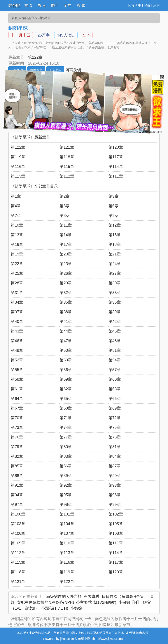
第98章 (66, 505)
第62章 (66, 389)
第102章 (116, 514)
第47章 (66, 341)
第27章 (115, 273)
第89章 (66, 476)
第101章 (67, 514)
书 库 (42, 5)
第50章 (66, 350)
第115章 (67, 167)
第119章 (18, 157)
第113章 (18, 176)
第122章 (35, 57)
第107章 (67, 533)
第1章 (16, 196)
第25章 (17, 273)
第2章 (65, 196)
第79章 (17, 447)
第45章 (115, 331)
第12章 (115, 225)
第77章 (66, 437)
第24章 (115, 264)
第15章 (115, 235)
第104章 (67, 524)
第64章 (17, 399)
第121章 (67, 147)
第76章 (17, 437)
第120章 (116, 147)
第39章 (115, 312)
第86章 (66, 466)
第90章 (115, 476)
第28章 (17, 283)
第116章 (18, 167)
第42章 (115, 322)
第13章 (17, 235)
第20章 (66, 254)
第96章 (115, 495)
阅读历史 (135, 5)
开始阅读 (17, 70)
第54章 (115, 360)
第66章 (115, 399)
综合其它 (28, 18)
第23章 (66, 264)
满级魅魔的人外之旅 (64, 596)
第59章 (66, 379)
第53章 (66, 360)
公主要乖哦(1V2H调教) (96, 602)
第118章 (67, 157)
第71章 (66, 418)
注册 (156, 5)
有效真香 (92, 596)
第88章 (17, 476)
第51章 (115, 350)
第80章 (66, 447)
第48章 (115, 341)
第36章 (115, 302)
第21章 (115, 254)
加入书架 (55, 70)
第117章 (116, 157)
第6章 (114, 206)
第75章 (115, 428)
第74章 (66, 428)
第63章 (115, 389)
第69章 (115, 408)
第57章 (115, 370)
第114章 (116, 167)
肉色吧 (14, 5)
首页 (15, 18)
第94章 (17, 495)
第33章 (115, 293)
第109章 (18, 543)
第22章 (17, 264)
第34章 (17, 302)
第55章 (17, 370)
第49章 (17, 350)
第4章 (16, 206)
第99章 (115, 505)
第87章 (115, 466)
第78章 (115, 437)
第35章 (66, 302)
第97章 (17, 505)
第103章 (18, 524)
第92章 (66, 485)
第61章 (17, 389)
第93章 (115, 485)
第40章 (17, 322)
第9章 (114, 216)
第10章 (17, 225)
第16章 (17, 245)
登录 (147, 5)
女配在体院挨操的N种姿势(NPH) (45, 602)
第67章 (17, 408)
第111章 (116, 176)
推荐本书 (36, 70)
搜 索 (81, 5)
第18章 (115, 245)
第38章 (66, 312)
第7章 (16, 216)
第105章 (116, 524)
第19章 (17, 254)
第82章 (17, 456)
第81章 (115, 447)
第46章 (17, 341)
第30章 (115, 283)
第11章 (66, 225)
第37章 (17, 312)
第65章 (66, 399)
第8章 (65, 216)
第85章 (17, 466)
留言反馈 (73, 70)
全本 (67, 5)
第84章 (115, 456)
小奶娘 (76, 608)
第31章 (17, 293)
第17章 (66, 245)
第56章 (66, 370)
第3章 (114, 196)
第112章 (67, 176)
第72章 (115, 418)
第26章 (66, 273)
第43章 (17, 331)
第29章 (66, 283)
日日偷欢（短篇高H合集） (125, 596)
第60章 (115, 379)
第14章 (66, 235)
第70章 (17, 418)
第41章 (66, 322)
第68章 (66, 408)
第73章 (17, 428)
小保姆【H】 (130, 602)
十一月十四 (21, 35)
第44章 (66, 331)
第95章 (66, 495)
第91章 (17, 485)
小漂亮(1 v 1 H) (55, 608)
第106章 (18, 533)
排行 (54, 5)
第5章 (65, 206)
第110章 (67, 543)
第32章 (66, 293)
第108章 (116, 533)
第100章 (18, 514)
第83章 (66, 456)
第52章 (17, 360)
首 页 (28, 5)
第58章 (17, 379)
